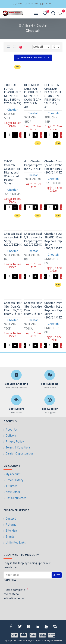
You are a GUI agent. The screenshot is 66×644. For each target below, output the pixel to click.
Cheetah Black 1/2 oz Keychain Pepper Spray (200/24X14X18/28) (17, 239)
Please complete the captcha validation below (14, 594)
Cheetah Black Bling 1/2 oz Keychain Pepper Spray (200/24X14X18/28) (37, 239)
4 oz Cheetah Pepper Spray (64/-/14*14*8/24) (37, 165)
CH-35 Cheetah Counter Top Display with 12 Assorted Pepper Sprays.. (12, 173)
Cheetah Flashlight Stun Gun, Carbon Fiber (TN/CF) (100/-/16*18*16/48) (17, 309)
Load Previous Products (34, 58)
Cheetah (13, 110)
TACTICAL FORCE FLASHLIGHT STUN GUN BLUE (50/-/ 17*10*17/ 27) (13, 94)
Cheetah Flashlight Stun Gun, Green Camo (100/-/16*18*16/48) (37, 309)
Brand (29, 26)
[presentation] (28, 608)
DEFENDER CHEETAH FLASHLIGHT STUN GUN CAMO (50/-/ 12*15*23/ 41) (33, 96)
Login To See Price (13, 124)
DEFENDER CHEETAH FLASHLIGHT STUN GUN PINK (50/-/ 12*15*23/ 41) (53, 96)
